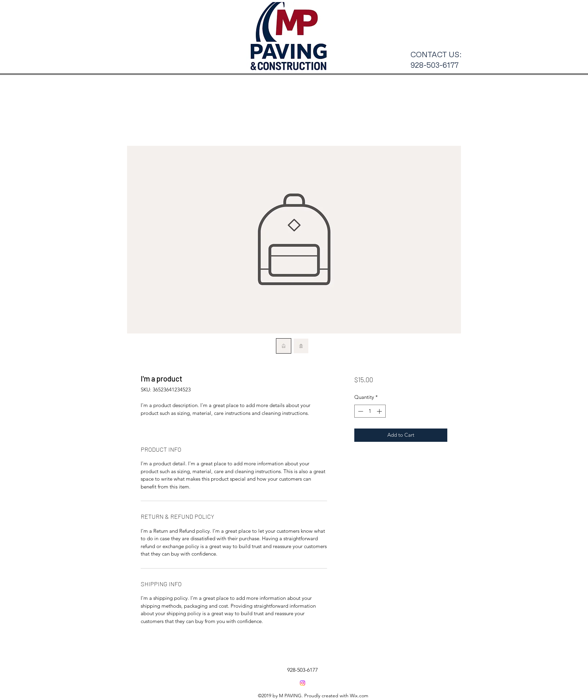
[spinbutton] (370, 411)
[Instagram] (303, 683)
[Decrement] (360, 411)
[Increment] (380, 411)
